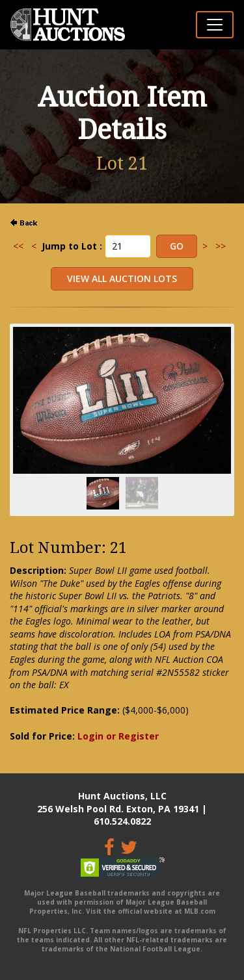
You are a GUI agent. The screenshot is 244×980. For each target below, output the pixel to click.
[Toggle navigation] (215, 25)
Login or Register (118, 736)
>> (221, 246)
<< (18, 246)
